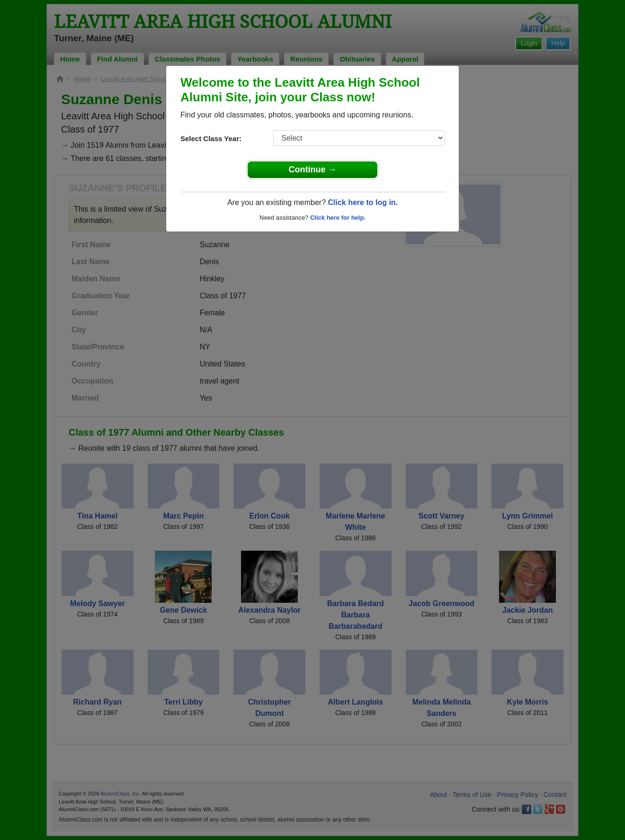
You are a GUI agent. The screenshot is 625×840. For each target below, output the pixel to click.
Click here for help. (338, 218)
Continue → (313, 170)
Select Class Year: (211, 139)
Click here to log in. (363, 202)
